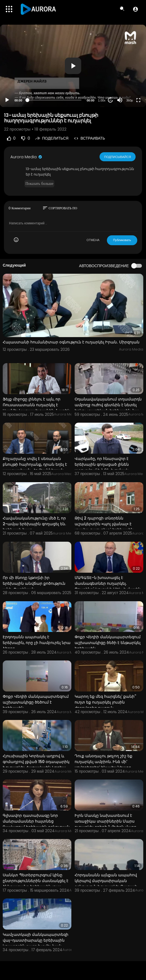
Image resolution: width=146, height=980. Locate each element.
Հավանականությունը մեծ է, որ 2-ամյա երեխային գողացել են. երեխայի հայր (34, 524)
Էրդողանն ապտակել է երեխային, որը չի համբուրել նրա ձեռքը (37, 643)
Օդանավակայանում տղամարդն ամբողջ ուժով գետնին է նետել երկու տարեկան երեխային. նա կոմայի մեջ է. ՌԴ (108, 408)
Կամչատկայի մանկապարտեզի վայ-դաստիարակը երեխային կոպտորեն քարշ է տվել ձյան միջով (36, 943)
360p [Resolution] (130, 100)
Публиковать (122, 240)
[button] (135, 9)
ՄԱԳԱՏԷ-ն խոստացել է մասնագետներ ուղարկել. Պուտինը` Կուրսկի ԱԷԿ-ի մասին (108, 583)
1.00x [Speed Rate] (102, 100)
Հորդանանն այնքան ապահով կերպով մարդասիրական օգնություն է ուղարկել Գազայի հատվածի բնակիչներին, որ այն (107, 884)
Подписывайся (118, 157)
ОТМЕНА (93, 240)
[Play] (7, 100)
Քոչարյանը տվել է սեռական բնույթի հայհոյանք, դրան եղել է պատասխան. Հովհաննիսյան (35, 464)
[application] (73, 66)
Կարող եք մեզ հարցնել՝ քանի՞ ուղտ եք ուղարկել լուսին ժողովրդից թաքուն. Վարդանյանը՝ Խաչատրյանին (105, 705)
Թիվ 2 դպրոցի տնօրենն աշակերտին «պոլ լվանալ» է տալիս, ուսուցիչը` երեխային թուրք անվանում (104, 527)
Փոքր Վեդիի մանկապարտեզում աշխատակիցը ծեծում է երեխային (36, 702)
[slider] (54, 100)
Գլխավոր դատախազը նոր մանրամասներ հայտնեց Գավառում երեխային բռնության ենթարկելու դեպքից (36, 824)
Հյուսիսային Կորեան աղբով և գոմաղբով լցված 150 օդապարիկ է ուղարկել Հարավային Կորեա (36, 762)
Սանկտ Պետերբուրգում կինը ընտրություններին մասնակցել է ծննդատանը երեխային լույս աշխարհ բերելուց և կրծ (36, 884)
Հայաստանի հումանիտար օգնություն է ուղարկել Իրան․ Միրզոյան (71, 342)
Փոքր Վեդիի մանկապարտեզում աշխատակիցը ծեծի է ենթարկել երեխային (108, 643)
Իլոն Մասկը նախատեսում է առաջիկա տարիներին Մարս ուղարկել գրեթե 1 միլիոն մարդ (106, 821)
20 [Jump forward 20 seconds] (111, 100)
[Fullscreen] (138, 100)
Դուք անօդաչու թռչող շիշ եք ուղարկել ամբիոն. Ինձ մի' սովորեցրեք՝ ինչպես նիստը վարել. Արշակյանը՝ (103, 765)
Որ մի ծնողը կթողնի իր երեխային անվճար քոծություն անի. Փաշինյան (34, 583)
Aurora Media (27, 157)
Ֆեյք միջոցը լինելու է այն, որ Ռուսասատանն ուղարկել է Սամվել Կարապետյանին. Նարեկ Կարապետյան (36, 408)
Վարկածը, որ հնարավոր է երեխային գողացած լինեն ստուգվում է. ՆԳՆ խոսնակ (102, 464)
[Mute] (120, 100)
